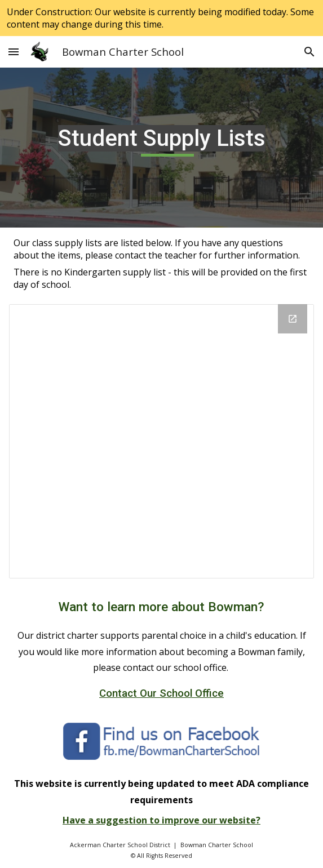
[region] (161, 18)
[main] (161, 148)
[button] (14, 52)
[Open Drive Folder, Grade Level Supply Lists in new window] (293, 319)
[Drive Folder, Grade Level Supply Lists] (161, 441)
